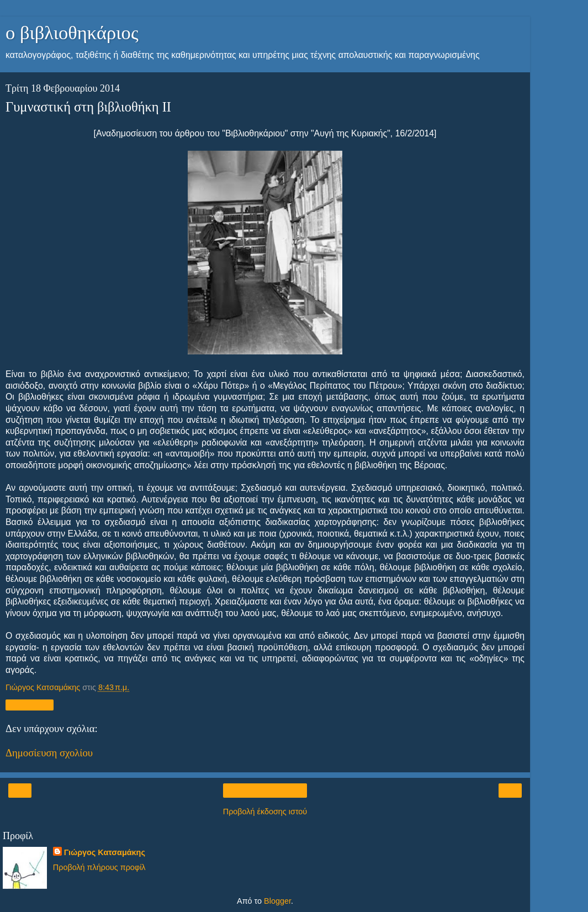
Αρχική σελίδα (265, 791)
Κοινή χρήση (30, 705)
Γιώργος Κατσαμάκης (105, 852)
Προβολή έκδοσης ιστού (265, 812)
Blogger (277, 901)
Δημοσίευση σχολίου (49, 753)
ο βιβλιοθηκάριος (72, 33)
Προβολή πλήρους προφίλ (99, 867)
